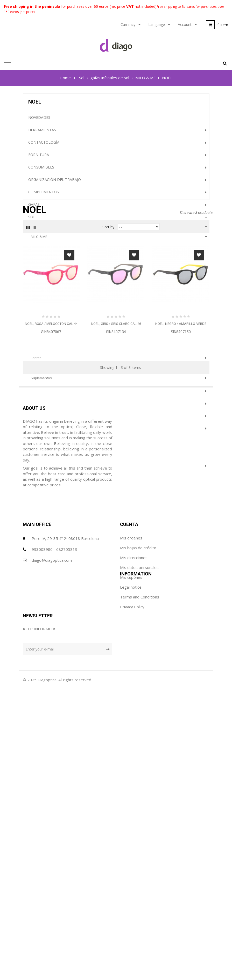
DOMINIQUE (40, 301)
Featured (38, 457)
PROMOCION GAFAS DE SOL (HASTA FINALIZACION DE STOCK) (83, 494)
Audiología (40, 432)
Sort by (108, 533)
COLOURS (38, 342)
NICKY (35, 271)
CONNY (36, 261)
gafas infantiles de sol (49, 231)
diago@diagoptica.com (52, 852)
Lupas (34, 407)
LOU (34, 311)
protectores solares (47, 372)
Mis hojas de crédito (138, 840)
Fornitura (39, 159)
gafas (34, 209)
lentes (36, 362)
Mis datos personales (139, 859)
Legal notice (34, 911)
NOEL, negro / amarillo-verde (181, 630)
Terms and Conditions (42, 921)
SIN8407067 (51, 638)
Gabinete (37, 395)
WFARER (37, 251)
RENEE (36, 281)
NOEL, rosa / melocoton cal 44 (51, 630)
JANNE (36, 332)
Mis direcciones (134, 850)
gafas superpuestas (47, 352)
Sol (32, 221)
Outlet (35, 445)
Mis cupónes (131, 869)
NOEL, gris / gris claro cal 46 (116, 630)
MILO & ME (39, 241)
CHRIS (36, 291)
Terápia (36, 469)
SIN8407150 (181, 638)
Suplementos (41, 382)
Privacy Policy (35, 931)
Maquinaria (40, 420)
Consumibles (41, 171)
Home (65, 78)
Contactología (44, 146)
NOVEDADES (39, 122)
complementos (44, 196)
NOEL (35, 321)
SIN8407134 (116, 638)
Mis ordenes (131, 830)
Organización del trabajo (55, 184)
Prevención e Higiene (49, 482)
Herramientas (42, 134)
